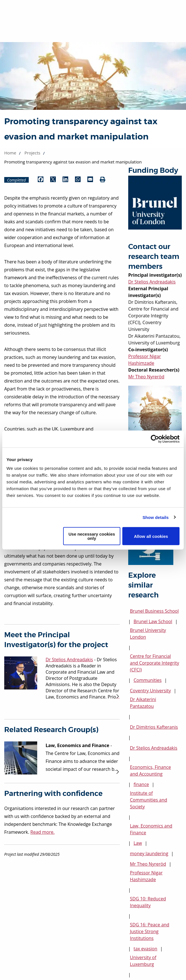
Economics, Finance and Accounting (150, 771)
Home (10, 153)
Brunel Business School (154, 611)
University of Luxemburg (143, 961)
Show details (156, 517)
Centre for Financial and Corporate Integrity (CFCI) (155, 663)
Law (138, 843)
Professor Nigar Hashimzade (146, 876)
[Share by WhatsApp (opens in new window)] (78, 180)
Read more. (43, 832)
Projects (32, 153)
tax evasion (145, 949)
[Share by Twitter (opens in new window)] (53, 180)
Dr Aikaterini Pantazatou (143, 703)
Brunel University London (148, 634)
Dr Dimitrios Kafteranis (154, 727)
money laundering (149, 854)
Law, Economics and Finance (151, 829)
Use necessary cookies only (92, 536)
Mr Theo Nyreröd (146, 377)
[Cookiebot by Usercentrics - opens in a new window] (155, 439)
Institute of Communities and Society (149, 800)
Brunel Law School (153, 621)
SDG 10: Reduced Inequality (148, 902)
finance (141, 784)
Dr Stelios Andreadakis (152, 282)
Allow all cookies (151, 536)
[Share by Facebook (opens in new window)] (41, 180)
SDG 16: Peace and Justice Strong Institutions (150, 931)
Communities (148, 680)
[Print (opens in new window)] (103, 180)
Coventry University (150, 691)
